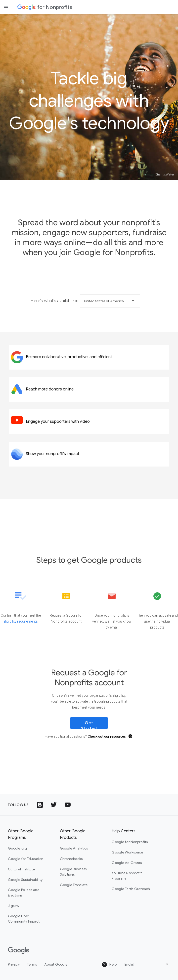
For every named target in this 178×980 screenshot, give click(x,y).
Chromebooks (71, 859)
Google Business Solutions (73, 872)
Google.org (18, 848)
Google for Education (26, 859)
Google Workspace (127, 852)
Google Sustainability (25, 880)
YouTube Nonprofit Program (127, 876)
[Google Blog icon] (40, 805)
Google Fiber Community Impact (24, 919)
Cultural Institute (22, 869)
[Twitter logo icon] (54, 805)
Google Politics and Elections (24, 893)
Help (109, 965)
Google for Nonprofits (130, 842)
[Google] (19, 950)
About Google (56, 964)
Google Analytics (74, 848)
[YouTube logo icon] (68, 805)
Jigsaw (14, 906)
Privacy (14, 964)
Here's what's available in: (55, 301)
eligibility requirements (21, 621)
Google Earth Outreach (131, 889)
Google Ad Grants (127, 863)
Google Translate (74, 885)
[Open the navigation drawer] (6, 6)
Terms (32, 964)
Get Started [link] (89, 725)
